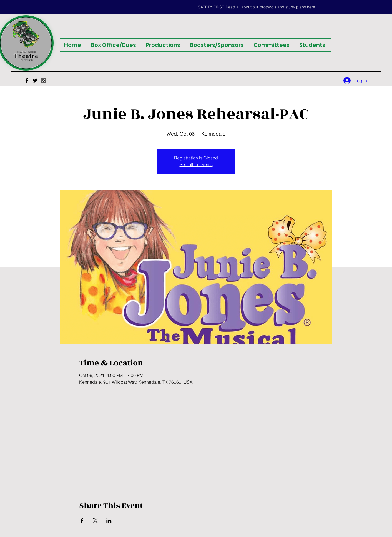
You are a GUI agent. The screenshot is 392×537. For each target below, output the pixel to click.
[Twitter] (35, 80)
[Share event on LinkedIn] (109, 521)
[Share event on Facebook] (82, 521)
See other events (196, 164)
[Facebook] (27, 80)
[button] (257, 7)
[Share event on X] (95, 521)
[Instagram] (43, 80)
